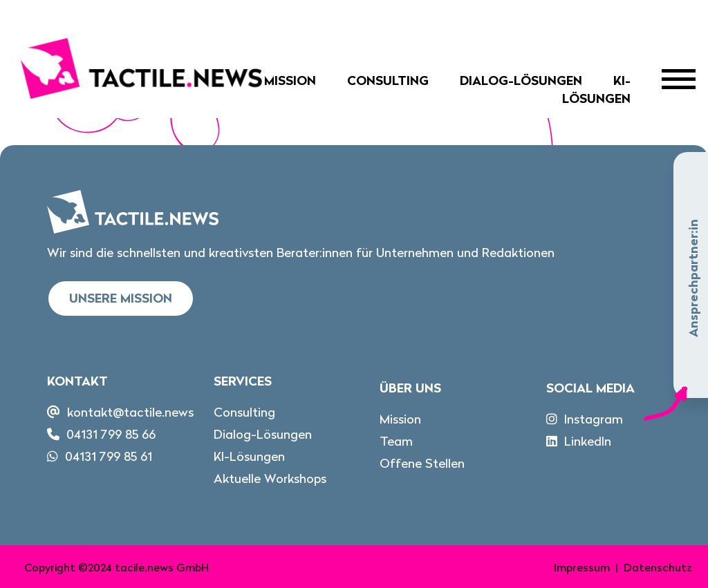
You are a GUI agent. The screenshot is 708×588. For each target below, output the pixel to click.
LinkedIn (588, 441)
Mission (290, 80)
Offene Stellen (422, 463)
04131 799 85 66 (111, 434)
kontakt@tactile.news (130, 412)
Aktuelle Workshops (270, 478)
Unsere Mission (121, 298)
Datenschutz (658, 567)
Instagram (594, 419)
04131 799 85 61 (109, 456)
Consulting (388, 80)
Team (396, 441)
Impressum (582, 567)
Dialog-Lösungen (521, 80)
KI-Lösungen (596, 89)
